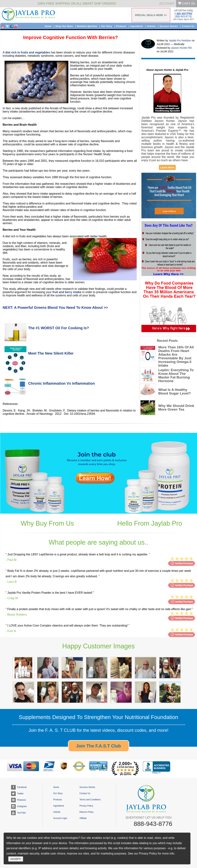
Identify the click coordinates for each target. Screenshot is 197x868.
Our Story (107, 26)
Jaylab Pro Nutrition (180, 40)
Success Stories (169, 26)
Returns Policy (86, 812)
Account (167, 4)
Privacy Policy (86, 806)
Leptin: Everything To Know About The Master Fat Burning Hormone (176, 376)
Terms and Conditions (90, 800)
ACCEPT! (16, 859)
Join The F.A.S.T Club (98, 746)
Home (48, 26)
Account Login (60, 818)
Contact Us (188, 26)
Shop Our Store (64, 26)
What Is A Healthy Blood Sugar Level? (175, 392)
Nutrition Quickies (87, 26)
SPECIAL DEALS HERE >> (151, 15)
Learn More (167, 167)
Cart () (187, 4)
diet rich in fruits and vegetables (28, 52)
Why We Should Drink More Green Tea (176, 408)
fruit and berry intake (67, 292)
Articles (151, 26)
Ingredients (137, 26)
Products (121, 26)
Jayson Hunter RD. (182, 48)
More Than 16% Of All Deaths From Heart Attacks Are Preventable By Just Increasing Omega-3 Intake (176, 356)
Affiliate (83, 818)
